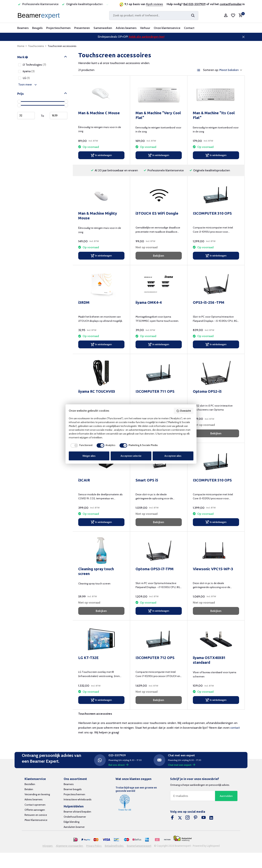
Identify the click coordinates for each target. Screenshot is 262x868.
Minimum (26, 116)
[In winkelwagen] (101, 155)
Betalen (29, 789)
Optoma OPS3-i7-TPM (155, 569)
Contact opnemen (35, 805)
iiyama (26, 71)
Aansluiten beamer (74, 827)
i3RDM (84, 302)
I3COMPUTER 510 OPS (212, 480)
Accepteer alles (173, 456)
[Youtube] (204, 818)
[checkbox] (81, 445)
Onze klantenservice (167, 28)
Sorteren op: (211, 70)
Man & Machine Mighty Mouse (98, 216)
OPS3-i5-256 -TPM (209, 302)
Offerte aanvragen (35, 810)
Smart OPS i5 (147, 480)
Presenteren (82, 28)
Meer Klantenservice (36, 820)
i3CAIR (84, 480)
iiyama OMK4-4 (149, 302)
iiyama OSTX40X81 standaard (209, 660)
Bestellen (30, 784)
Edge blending (72, 822)
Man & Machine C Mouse (99, 113)
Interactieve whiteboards (78, 799)
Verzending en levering (37, 794)
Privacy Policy (94, 846)
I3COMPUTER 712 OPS (155, 658)
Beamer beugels (73, 789)
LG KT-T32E (88, 658)
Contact (189, 28)
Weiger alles (89, 456)
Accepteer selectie (131, 456)
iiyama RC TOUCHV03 (97, 391)
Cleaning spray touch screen (96, 571)
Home (22, 46)
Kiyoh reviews (154, 4)
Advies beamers (126, 28)
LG (24, 78)
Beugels (37, 28)
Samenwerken (103, 28)
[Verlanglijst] (233, 15)
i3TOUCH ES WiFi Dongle (157, 213)
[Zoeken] (154, 16)
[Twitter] (180, 818)
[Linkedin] (211, 818)
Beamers (23, 28)
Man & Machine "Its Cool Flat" (214, 115)
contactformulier (231, 4)
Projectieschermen (58, 28)
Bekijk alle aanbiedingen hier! (147, 37)
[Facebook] (172, 818)
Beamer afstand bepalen (77, 812)
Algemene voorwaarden (70, 846)
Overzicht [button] (184, 411)
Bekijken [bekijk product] (159, 256)
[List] (199, 70)
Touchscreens (37, 46)
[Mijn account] (226, 16)
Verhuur (145, 28)
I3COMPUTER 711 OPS (155, 391)
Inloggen (48, 846)
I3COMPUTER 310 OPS (212, 213)
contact (235, 728)
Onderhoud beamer (75, 817)
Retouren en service (36, 815)
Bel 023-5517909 (194, 4)
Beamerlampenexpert (139, 846)
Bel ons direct (118, 765)
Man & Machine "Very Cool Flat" (158, 115)
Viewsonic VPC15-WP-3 (213, 569)
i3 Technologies (32, 65)
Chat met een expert (182, 765)
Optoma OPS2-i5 (207, 391)
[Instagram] (188, 818)
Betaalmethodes (114, 846)
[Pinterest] (196, 818)
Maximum (59, 116)
